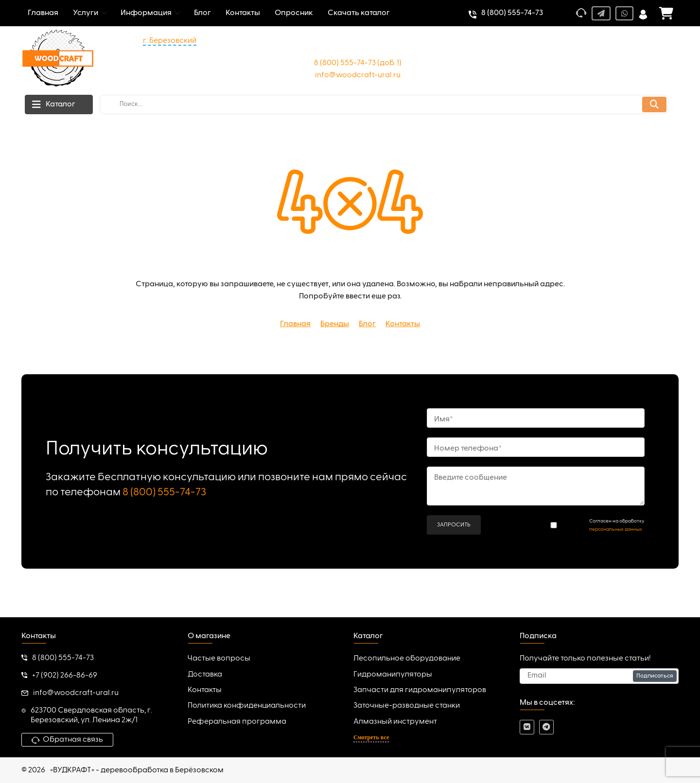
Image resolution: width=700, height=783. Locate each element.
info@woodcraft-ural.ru (358, 75)
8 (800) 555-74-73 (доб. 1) (358, 63)
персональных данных (616, 529)
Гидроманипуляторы (393, 675)
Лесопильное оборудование (407, 659)
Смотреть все (371, 737)
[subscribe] (599, 676)
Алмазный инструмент (395, 722)
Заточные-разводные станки (407, 706)
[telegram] (546, 727)
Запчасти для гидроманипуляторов (420, 690)
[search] (384, 104)
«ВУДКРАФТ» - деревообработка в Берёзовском (137, 770)
